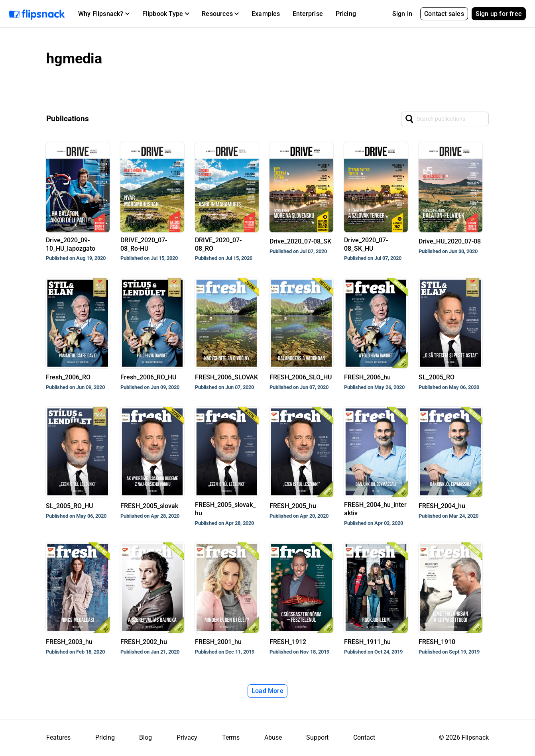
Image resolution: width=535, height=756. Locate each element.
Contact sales (444, 14)
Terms (231, 737)
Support (317, 737)
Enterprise (308, 14)
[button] (104, 14)
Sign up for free (499, 14)
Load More (267, 691)
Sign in (402, 14)
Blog (146, 737)
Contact (364, 737)
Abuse (273, 737)
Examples (266, 14)
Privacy (187, 737)
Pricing (346, 14)
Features (58, 737)
